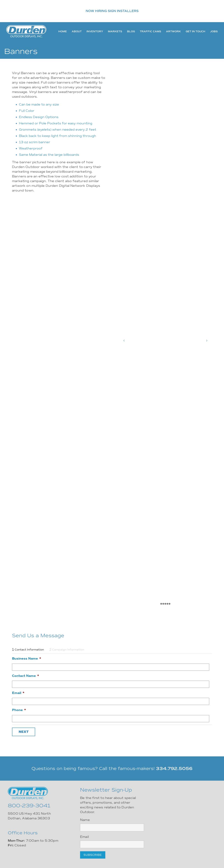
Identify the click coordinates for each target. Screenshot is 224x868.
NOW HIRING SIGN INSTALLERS (112, 11)
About (77, 31)
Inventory (95, 31)
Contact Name (25, 676)
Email (18, 693)
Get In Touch (195, 31)
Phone (19, 710)
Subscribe (93, 855)
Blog (131, 31)
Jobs (214, 31)
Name (85, 820)
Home (63, 31)
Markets (115, 31)
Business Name (27, 659)
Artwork (173, 31)
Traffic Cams (150, 31)
